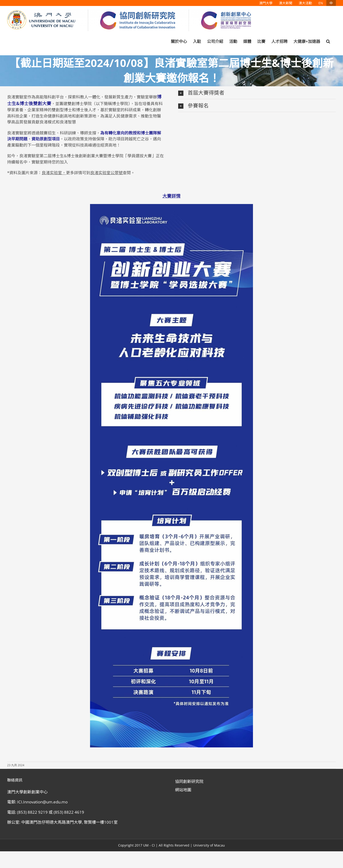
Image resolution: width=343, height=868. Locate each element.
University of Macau (209, 845)
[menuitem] (266, 3)
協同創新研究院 (189, 781)
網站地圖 (183, 790)
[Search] (328, 41)
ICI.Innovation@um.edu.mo (42, 802)
